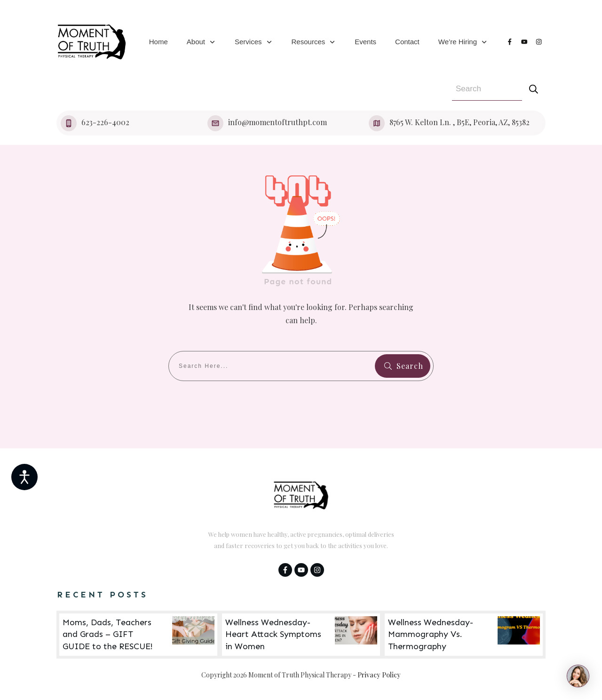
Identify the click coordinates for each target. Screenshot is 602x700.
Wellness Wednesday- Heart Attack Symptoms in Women (301, 635)
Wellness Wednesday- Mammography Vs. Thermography (464, 635)
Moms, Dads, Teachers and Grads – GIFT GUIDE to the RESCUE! (138, 635)
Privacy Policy (379, 675)
